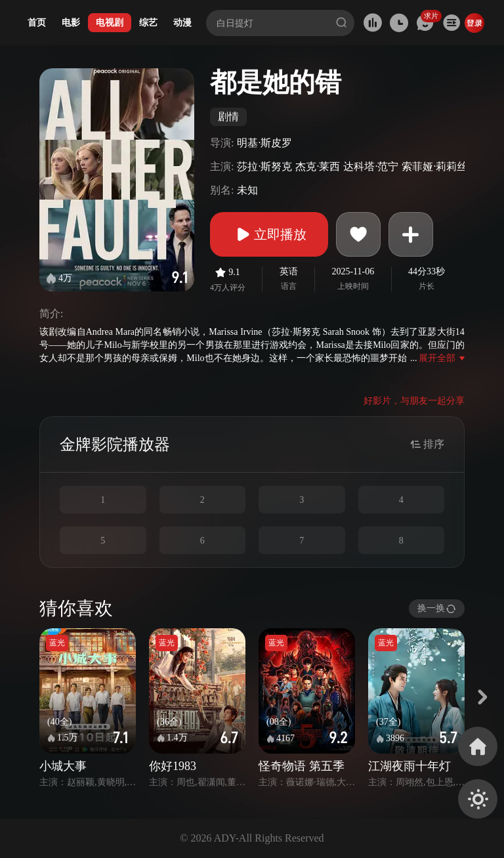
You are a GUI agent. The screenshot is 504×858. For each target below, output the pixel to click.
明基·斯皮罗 (264, 143)
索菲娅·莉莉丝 (434, 166)
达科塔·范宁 (371, 166)
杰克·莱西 (318, 166)
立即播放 (269, 234)
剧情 (228, 117)
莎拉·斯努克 (264, 166)
